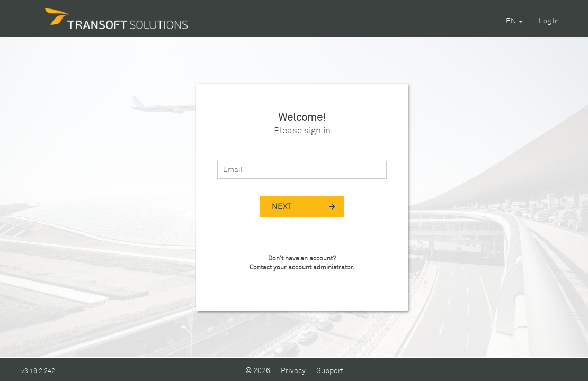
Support (330, 371)
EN (514, 21)
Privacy (293, 371)
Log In (549, 21)
